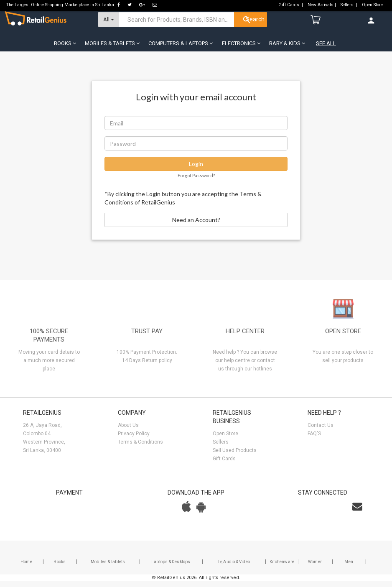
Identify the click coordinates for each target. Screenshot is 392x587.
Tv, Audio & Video (234, 568)
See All (326, 49)
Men (349, 568)
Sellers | (350, 5)
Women (315, 568)
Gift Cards (224, 464)
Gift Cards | (291, 5)
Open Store (373, 5)
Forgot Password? (196, 181)
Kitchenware (282, 568)
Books (60, 568)
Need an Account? (196, 226)
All (109, 25)
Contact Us (321, 431)
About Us (128, 431)
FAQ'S (314, 439)
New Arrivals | (322, 5)
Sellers (221, 448)
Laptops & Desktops (171, 568)
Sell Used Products (235, 456)
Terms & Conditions (140, 448)
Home (26, 568)
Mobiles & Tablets (108, 568)
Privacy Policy (134, 439)
